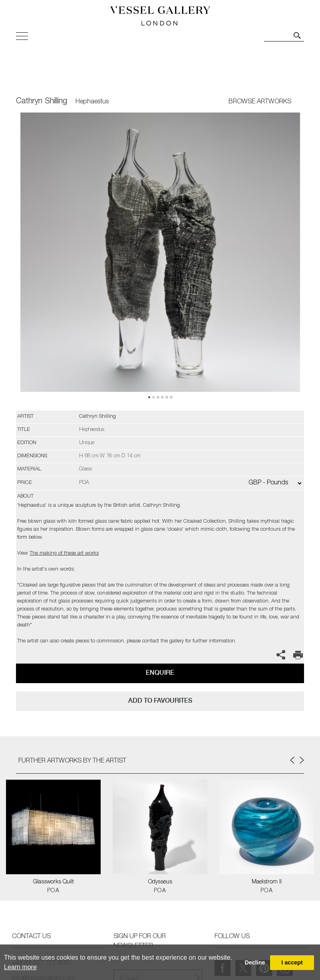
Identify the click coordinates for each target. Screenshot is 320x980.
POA (53, 891)
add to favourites (160, 700)
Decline (255, 962)
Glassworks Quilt (54, 882)
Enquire (160, 673)
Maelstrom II (267, 882)
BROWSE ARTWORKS (260, 102)
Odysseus (160, 882)
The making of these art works (64, 554)
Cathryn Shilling (42, 102)
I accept (292, 962)
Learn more (20, 967)
